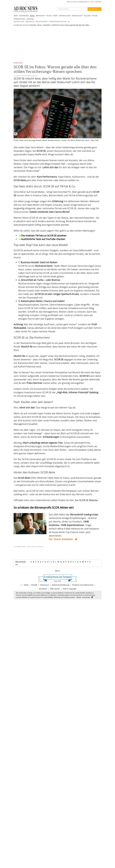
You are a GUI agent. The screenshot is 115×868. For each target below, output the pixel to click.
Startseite (33, 25)
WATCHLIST (98, 2)
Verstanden (86, 597)
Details (79, 597)
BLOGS (75, 2)
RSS (91, 2)
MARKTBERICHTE (30, 22)
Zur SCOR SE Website (86, 500)
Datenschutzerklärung (61, 585)
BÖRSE (32, 16)
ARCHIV (69, 2)
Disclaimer (43, 589)
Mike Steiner (55, 589)
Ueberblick (47, 25)
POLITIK (49, 16)
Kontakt (34, 585)
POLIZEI (95, 16)
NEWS (16, 16)
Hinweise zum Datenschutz (83, 585)
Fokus (21, 63)
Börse (40, 25)
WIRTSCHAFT (40, 16)
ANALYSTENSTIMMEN (42, 22)
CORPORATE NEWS (19, 22)
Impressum (45, 585)
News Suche (93, 9)
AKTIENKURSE (24, 16)
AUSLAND (87, 16)
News (26, 585)
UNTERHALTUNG (65, 16)
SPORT (55, 16)
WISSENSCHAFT (77, 16)
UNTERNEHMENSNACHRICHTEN (58, 22)
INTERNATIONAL (19, 19)
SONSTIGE (30, 19)
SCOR (16, 63)
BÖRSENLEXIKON (83, 2)
